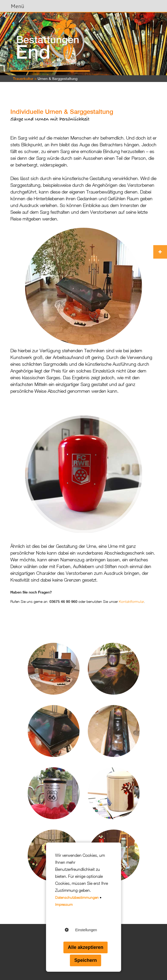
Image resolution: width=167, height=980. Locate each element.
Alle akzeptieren (86, 947)
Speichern (86, 960)
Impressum (64, 904)
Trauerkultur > (25, 79)
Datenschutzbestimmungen (77, 897)
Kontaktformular (131, 601)
